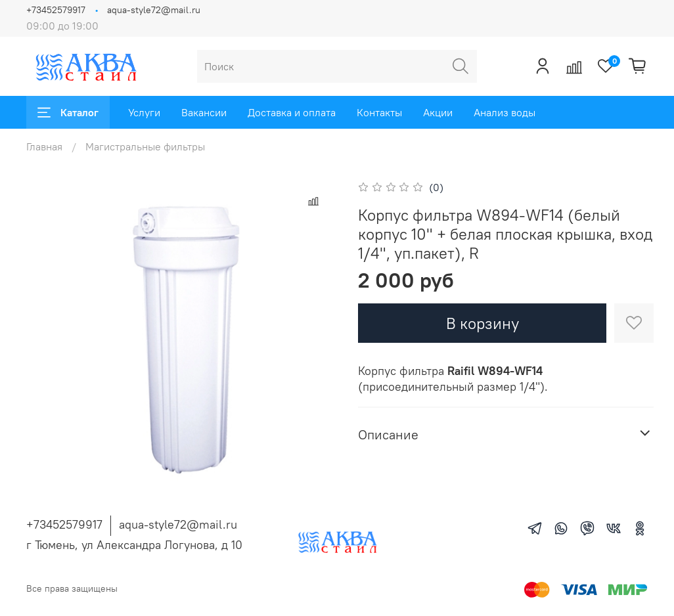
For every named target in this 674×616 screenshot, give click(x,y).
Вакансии (204, 112)
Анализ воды (505, 112)
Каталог (68, 112)
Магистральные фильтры (145, 146)
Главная (44, 146)
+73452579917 (56, 10)
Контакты (379, 112)
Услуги (144, 112)
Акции (438, 112)
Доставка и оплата (292, 112)
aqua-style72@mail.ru (154, 10)
